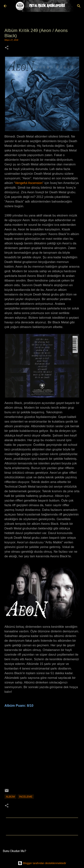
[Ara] (79, 6)
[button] (7, 48)
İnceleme (26, 797)
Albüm (10, 797)
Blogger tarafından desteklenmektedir (42, 863)
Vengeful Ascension (29, 183)
